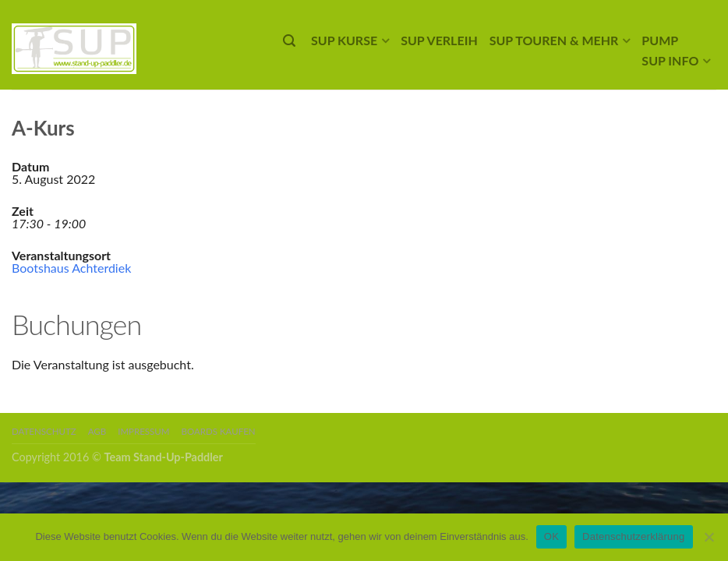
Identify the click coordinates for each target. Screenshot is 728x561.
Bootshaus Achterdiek (71, 268)
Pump (660, 40)
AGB (97, 431)
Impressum (143, 431)
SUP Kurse (344, 40)
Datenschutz (44, 431)
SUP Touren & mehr (554, 40)
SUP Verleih (439, 40)
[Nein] (709, 537)
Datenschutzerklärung (633, 536)
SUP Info (670, 60)
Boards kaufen (219, 431)
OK (551, 536)
